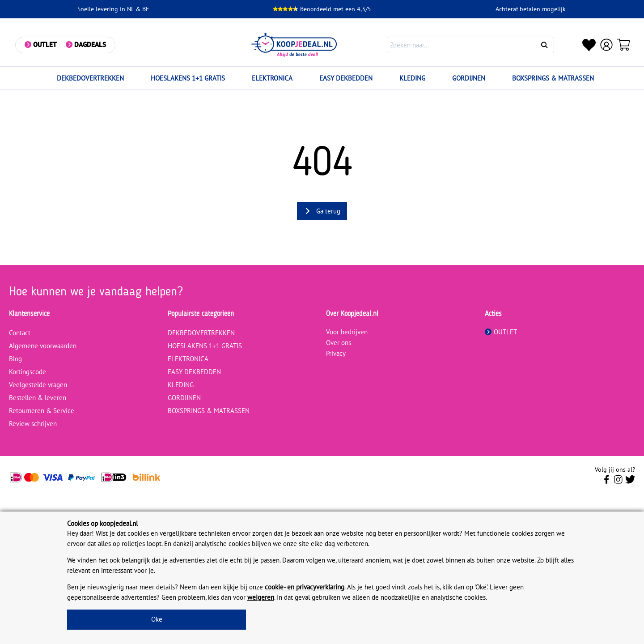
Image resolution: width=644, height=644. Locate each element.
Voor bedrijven (347, 332)
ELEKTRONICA (272, 78)
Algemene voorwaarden (43, 346)
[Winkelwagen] (624, 45)
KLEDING (412, 78)
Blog (15, 359)
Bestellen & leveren (38, 398)
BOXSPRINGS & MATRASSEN (553, 78)
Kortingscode (28, 372)
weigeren (261, 597)
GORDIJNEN (469, 78)
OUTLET (501, 332)
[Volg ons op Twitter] (630, 482)
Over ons (339, 343)
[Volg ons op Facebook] (607, 482)
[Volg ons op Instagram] (618, 482)
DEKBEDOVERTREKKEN (90, 78)
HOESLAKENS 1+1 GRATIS (188, 78)
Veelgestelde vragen (38, 385)
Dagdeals (91, 45)
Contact (20, 333)
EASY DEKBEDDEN (346, 78)
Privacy (336, 353)
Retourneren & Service (42, 411)
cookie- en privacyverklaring (305, 587)
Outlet (45, 45)
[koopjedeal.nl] (295, 45)
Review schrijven (33, 424)
